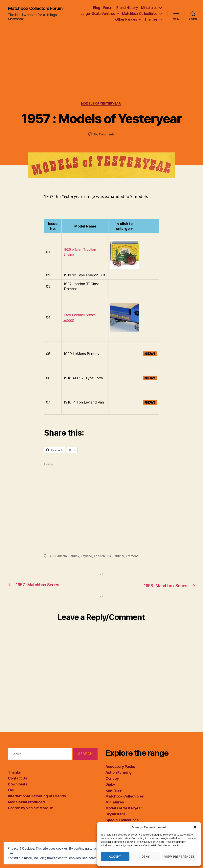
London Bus (104, 557)
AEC (53, 557)
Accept (115, 857)
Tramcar (134, 557)
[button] (195, 827)
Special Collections (122, 820)
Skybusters (115, 814)
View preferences (180, 857)
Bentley (75, 557)
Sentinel (120, 557)
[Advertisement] (101, 73)
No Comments (104, 135)
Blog (97, 8)
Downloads (18, 784)
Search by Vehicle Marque (30, 808)
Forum (108, 8)
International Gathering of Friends (37, 796)
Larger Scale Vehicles (98, 14)
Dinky (110, 785)
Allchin (63, 557)
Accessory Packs (120, 767)
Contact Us (17, 778)
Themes (151, 19)
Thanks (14, 772)
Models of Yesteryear (102, 104)
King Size (113, 791)
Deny (146, 857)
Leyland (88, 557)
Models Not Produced (26, 802)
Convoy (112, 779)
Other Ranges (126, 19)
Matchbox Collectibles (140, 14)
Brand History (127, 8)
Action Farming (119, 773)
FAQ (11, 790)
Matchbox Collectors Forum (38, 8)
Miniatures (149, 8)
